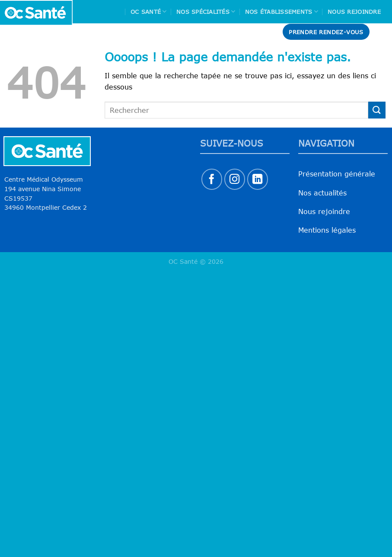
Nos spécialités (206, 11)
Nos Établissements (282, 11)
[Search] (382, 32)
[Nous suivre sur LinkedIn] (258, 179)
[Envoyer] (377, 110)
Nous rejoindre (354, 12)
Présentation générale (337, 174)
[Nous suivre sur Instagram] (235, 179)
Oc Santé (149, 11)
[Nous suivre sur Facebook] (212, 179)
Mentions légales (327, 230)
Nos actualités (322, 193)
